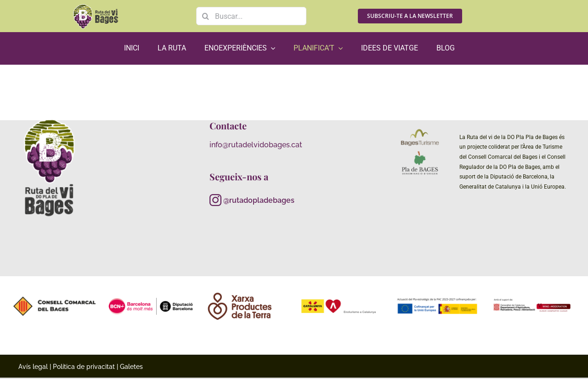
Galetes (131, 367)
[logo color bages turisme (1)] (420, 131)
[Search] (205, 16)
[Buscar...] (251, 16)
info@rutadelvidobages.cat (256, 145)
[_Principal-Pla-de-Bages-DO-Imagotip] (420, 153)
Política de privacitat (84, 367)
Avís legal (33, 367)
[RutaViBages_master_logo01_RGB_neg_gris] (50, 119)
